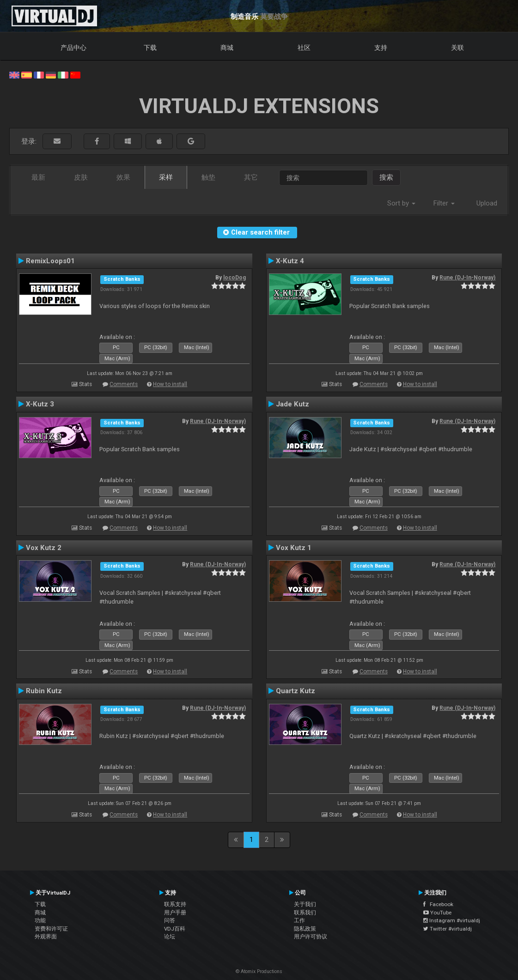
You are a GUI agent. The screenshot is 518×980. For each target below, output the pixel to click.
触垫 (208, 177)
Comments (124, 384)
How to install (170, 384)
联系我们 (305, 913)
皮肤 (81, 177)
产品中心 (73, 48)
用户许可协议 (311, 937)
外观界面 (46, 937)
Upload (487, 203)
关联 (457, 48)
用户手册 (175, 913)
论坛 (170, 937)
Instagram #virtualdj (452, 920)
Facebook (438, 904)
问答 (170, 920)
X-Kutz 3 (40, 404)
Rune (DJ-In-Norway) (467, 278)
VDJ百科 (175, 929)
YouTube (437, 913)
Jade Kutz (293, 404)
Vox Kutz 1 (294, 548)
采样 (166, 177)
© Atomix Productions (259, 971)
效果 (123, 177)
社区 (304, 48)
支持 (381, 48)
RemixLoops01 (50, 261)
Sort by (401, 203)
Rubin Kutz (44, 691)
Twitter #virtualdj (448, 929)
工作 (299, 920)
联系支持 (175, 904)
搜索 (386, 177)
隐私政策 (305, 929)
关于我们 (305, 904)
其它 (251, 177)
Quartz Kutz (296, 691)
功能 (40, 920)
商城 (227, 48)
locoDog (235, 278)
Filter (444, 203)
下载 (150, 48)
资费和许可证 (51, 929)
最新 (38, 177)
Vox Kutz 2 (44, 548)
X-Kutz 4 (290, 261)
